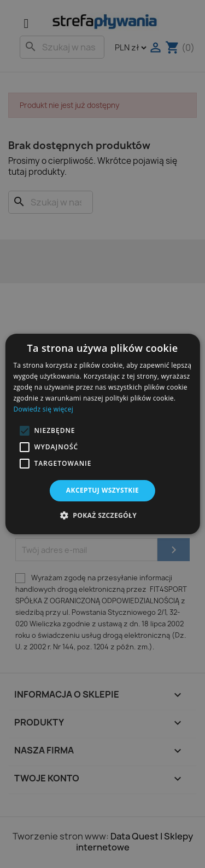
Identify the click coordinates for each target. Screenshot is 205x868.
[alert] (102, 434)
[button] (24, 431)
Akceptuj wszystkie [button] (102, 490)
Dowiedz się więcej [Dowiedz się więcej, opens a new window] (43, 409)
